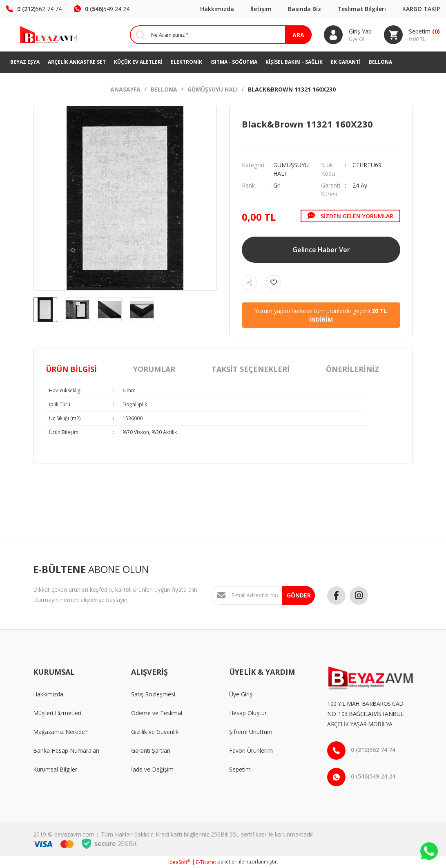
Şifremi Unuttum (251, 732)
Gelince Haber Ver (321, 250)
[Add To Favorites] (273, 283)
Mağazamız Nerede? (60, 732)
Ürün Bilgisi (71, 369)
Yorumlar (154, 369)
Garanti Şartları (151, 751)
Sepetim (240, 769)
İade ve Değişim (152, 769)
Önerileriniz (352, 369)
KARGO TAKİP (421, 9)
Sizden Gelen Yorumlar (350, 216)
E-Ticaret (206, 862)
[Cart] (412, 35)
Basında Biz (304, 9)
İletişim (261, 9)
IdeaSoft (179, 862)
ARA (298, 35)
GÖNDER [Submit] (299, 595)
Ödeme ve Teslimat (157, 713)
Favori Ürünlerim (251, 751)
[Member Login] (348, 35)
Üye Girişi (241, 694)
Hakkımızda (217, 9)
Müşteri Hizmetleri (57, 713)
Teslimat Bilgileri (362, 9)
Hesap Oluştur (248, 713)
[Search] (215, 35)
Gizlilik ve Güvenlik (155, 732)
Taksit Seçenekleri (251, 369)
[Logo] (37, 35)
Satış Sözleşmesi (153, 694)
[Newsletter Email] (263, 595)
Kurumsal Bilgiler (55, 769)
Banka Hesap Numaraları (66, 751)
